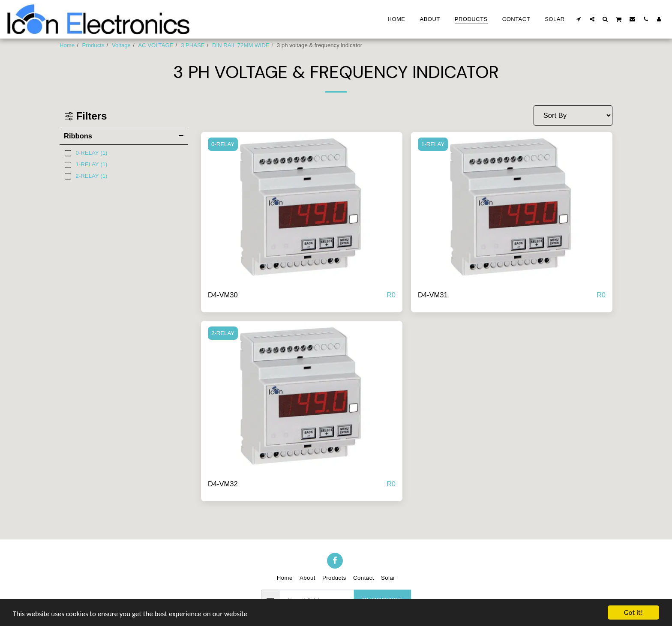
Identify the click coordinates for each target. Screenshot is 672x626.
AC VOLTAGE (156, 45)
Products (93, 45)
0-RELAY (223, 144)
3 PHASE (193, 45)
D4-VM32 (223, 484)
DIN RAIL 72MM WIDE (241, 45)
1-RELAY (433, 144)
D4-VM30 (223, 295)
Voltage (121, 45)
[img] (302, 208)
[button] (579, 19)
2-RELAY (223, 333)
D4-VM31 (433, 295)
